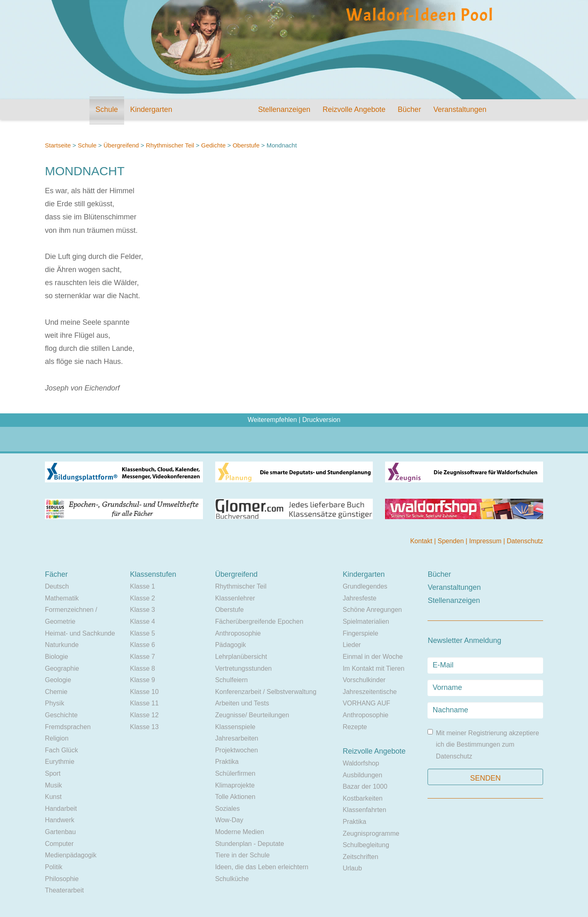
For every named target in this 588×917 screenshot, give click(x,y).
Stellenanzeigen (284, 109)
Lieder (352, 645)
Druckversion (321, 420)
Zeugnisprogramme (371, 833)
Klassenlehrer (235, 598)
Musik (53, 785)
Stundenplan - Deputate (250, 844)
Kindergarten (151, 109)
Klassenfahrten (364, 810)
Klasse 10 (144, 692)
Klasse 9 (142, 680)
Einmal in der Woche (373, 657)
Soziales (227, 809)
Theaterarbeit (64, 890)
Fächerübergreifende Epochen (259, 621)
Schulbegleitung (366, 845)
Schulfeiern (232, 680)
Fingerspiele (360, 633)
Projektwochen (237, 750)
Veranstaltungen (460, 109)
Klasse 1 (142, 586)
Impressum (486, 541)
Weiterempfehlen (272, 420)
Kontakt (422, 541)
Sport (53, 773)
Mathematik (62, 598)
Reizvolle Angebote (354, 109)
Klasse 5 (142, 633)
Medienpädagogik (71, 855)
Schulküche (232, 879)
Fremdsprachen (68, 727)
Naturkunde (62, 645)
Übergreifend (121, 145)
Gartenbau (60, 832)
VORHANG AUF (366, 703)
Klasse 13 (144, 727)
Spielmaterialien (366, 621)
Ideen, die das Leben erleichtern (262, 867)
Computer (59, 844)
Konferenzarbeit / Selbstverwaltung (266, 692)
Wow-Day (229, 820)
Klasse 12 (144, 715)
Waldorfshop (361, 763)
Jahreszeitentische (370, 692)
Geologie (58, 680)
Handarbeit (61, 809)
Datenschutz (525, 541)
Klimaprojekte (235, 785)
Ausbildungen (362, 775)
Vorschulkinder (364, 680)
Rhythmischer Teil (170, 145)
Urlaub (352, 868)
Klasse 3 (142, 610)
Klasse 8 (142, 668)
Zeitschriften (360, 857)
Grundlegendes (365, 586)
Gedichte (214, 145)
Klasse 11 (144, 703)
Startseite (58, 145)
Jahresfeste (360, 598)
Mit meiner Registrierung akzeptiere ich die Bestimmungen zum (483, 744)
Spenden (452, 541)
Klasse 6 (142, 645)
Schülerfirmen (235, 773)
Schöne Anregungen (372, 610)
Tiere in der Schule (243, 855)
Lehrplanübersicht (241, 657)
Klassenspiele (235, 727)
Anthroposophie (238, 633)
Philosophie (62, 879)
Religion (57, 738)
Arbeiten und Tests (242, 703)
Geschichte (61, 715)
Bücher (409, 109)
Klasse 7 (142, 657)
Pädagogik (231, 645)
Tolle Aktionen (235, 797)
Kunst (53, 797)
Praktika (227, 762)
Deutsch (57, 586)
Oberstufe (247, 145)
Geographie (62, 668)
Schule (107, 109)
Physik (55, 703)
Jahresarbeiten (237, 738)
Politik (54, 867)
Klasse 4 (142, 621)
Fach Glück (61, 750)
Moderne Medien (240, 832)
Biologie (57, 657)
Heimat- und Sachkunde (80, 633)
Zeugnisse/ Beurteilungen (252, 715)
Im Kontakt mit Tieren (373, 668)
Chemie (56, 692)
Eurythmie (60, 762)
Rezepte (355, 727)
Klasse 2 (142, 598)
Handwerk (60, 820)
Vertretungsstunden (244, 668)
